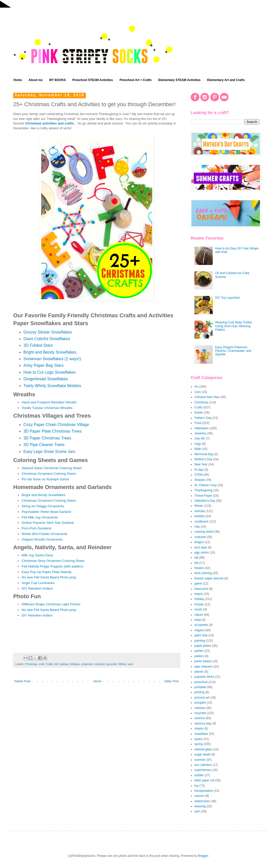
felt (56, 664)
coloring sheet (204, 532)
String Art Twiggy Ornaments (43, 506)
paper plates (203, 646)
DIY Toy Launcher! (228, 298)
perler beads (203, 661)
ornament (87, 664)
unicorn (199, 796)
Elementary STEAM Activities (179, 80)
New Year (201, 464)
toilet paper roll (204, 780)
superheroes (203, 770)
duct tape (201, 547)
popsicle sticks (204, 677)
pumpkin (200, 703)
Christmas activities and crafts (49, 123)
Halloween (202, 428)
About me (35, 80)
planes (199, 672)
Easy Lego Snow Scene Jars (49, 452)
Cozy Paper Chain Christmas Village (56, 425)
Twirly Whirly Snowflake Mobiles (52, 386)
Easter (199, 413)
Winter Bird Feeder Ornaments (44, 534)
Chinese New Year (207, 397)
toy (196, 786)
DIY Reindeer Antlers (37, 588)
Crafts (49, 664)
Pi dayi (199, 470)
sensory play (203, 723)
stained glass (203, 749)
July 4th (200, 438)
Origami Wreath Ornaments (42, 539)
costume (200, 537)
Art (196, 387)
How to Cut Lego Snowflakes (49, 372)
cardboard (201, 522)
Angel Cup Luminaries (38, 583)
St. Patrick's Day (206, 485)
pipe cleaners (203, 667)
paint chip (201, 635)
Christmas (31, 664)
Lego (198, 444)
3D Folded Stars (38, 345)
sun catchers (203, 765)
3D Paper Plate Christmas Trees (52, 431)
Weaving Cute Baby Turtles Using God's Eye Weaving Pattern (234, 326)
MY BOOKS (58, 80)
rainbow (200, 708)
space (198, 739)
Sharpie (200, 480)
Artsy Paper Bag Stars (43, 365)
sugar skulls (202, 754)
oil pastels (201, 625)
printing (199, 692)
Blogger (203, 856)
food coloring (203, 573)
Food (198, 423)
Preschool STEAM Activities (93, 80)
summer (200, 760)
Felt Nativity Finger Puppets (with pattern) (52, 566)
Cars (198, 392)
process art (202, 698)
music (198, 609)
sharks (199, 729)
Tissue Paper (203, 496)
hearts (199, 594)
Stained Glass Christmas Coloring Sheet (52, 468)
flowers (199, 568)
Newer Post (22, 681)
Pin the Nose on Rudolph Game (45, 479)
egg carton (202, 553)
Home (18, 80)
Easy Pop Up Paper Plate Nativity (47, 572)
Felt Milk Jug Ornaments (40, 517)
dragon (199, 542)
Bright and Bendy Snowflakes (50, 352)
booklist (200, 516)
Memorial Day (204, 454)
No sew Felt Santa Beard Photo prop (49, 577)
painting (200, 641)
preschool (201, 682)
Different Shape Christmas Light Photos (51, 604)
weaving (200, 806)
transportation (204, 791)
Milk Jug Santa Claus (37, 555)
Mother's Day (203, 459)
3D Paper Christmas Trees (47, 438)
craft (41, 664)
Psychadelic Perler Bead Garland (46, 512)
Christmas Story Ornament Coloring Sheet (53, 561)
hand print (201, 589)
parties (199, 651)
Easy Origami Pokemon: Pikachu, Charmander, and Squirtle (233, 351)
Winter (122, 664)
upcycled (112, 664)
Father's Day (203, 418)
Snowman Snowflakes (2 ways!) (52, 359)
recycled (99, 664)
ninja (198, 620)
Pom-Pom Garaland (36, 528)
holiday (64, 664)
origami (199, 630)
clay (197, 527)
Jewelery (200, 433)
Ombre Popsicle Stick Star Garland (48, 523)
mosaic (199, 604)
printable (200, 687)
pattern (199, 656)
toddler (199, 775)
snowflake (201, 734)
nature (199, 615)
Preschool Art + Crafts (136, 80)
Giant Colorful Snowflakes (47, 339)
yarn (130, 664)
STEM (199, 475)
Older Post (171, 681)
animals (200, 511)
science (200, 718)
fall (196, 558)
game (198, 583)
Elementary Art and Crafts (226, 80)
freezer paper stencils (209, 578)
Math (198, 449)
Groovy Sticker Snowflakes (48, 332)
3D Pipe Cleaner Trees (44, 445)
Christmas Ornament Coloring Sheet (49, 474)
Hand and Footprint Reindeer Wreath (49, 402)
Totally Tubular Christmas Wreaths (47, 408)
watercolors (202, 801)
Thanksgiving (203, 490)
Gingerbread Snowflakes (46, 379)
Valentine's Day (205, 501)
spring (199, 744)
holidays (75, 664)
